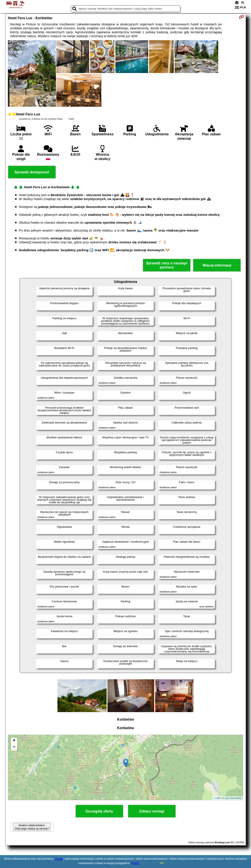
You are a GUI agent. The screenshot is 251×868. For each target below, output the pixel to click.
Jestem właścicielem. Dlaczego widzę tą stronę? (32, 827)
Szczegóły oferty (99, 811)
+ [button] (14, 741)
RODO (135, 863)
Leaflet (217, 798)
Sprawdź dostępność (32, 172)
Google (59, 859)
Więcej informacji (217, 265)
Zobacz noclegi (152, 811)
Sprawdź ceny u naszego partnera (167, 265)
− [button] (14, 747)
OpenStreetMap (233, 798)
